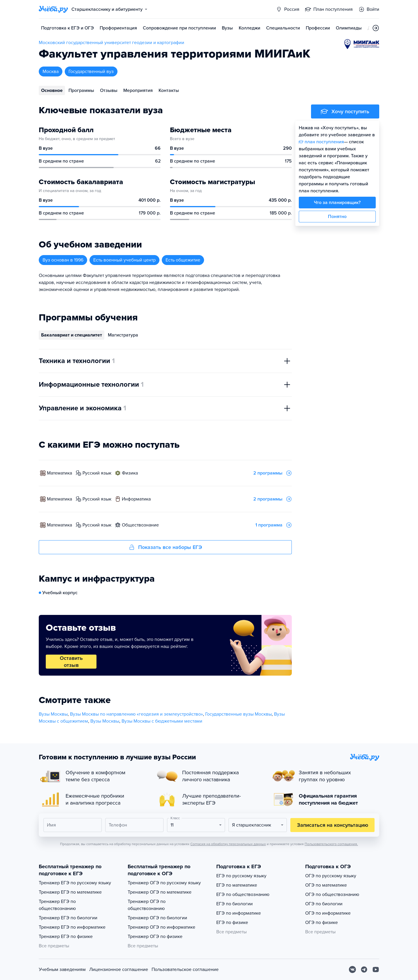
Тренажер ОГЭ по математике (160, 892)
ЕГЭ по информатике (239, 913)
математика (59, 473)
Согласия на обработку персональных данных (228, 844)
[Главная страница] (53, 9)
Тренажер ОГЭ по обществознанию (147, 905)
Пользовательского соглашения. (331, 844)
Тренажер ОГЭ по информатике (161, 927)
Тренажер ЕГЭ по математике (70, 892)
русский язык (97, 473)
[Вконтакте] (352, 969)
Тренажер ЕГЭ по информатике (72, 927)
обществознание (140, 525)
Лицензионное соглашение (119, 969)
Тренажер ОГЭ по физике (155, 937)
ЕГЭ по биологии (235, 904)
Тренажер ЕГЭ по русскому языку (75, 883)
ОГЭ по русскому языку (331, 876)
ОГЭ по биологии (324, 904)
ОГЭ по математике (326, 885)
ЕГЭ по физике (232, 923)
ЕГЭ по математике (237, 885)
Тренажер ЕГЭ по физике (66, 937)
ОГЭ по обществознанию (332, 894)
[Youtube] (376, 969)
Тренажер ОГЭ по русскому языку (164, 883)
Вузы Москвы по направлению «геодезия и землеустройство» (136, 714)
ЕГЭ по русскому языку (241, 876)
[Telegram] (364, 969)
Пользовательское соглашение (185, 969)
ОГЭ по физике (322, 923)
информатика (136, 499)
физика (130, 473)
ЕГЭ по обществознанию (243, 894)
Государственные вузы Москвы (238, 714)
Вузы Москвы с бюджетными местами (162, 721)
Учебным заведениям (62, 969)
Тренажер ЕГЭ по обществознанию (57, 905)
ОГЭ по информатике (328, 913)
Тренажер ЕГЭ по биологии (68, 918)
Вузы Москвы (53, 714)
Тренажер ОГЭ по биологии (157, 918)
